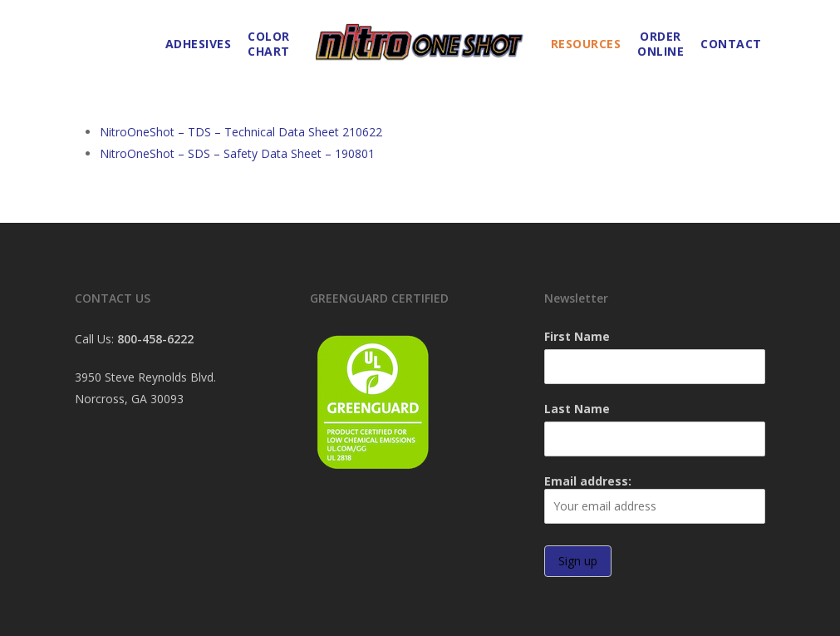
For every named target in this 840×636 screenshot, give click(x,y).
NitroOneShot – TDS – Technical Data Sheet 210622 (241, 132)
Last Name (577, 409)
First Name (577, 336)
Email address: (655, 498)
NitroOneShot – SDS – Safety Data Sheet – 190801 (237, 153)
